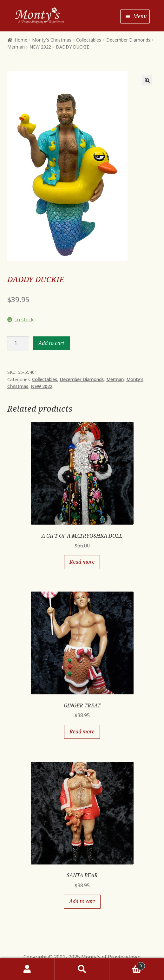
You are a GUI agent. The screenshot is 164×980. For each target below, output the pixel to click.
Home (21, 40)
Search (82, 969)
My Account (27, 969)
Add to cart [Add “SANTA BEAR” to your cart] (82, 901)
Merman (16, 47)
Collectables (89, 40)
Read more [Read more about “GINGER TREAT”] (82, 732)
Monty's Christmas (52, 40)
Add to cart (51, 343)
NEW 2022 (40, 47)
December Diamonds (128, 40)
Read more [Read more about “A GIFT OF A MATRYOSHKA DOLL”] (82, 562)
